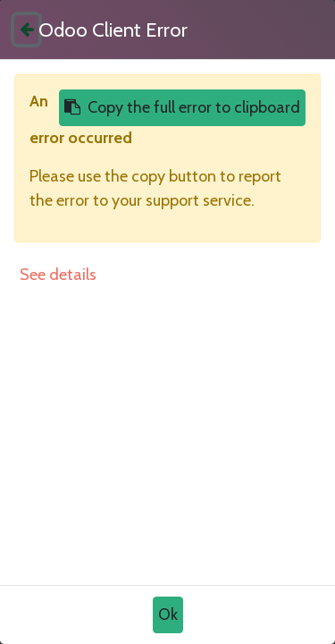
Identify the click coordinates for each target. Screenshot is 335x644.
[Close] (26, 30)
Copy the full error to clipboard (182, 107)
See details (58, 275)
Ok (168, 614)
